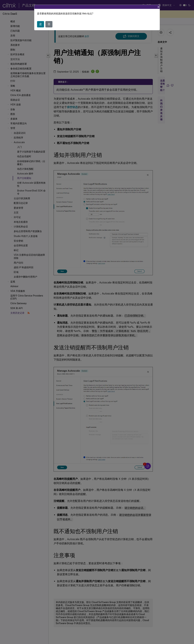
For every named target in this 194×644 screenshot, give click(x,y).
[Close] (158, 7)
